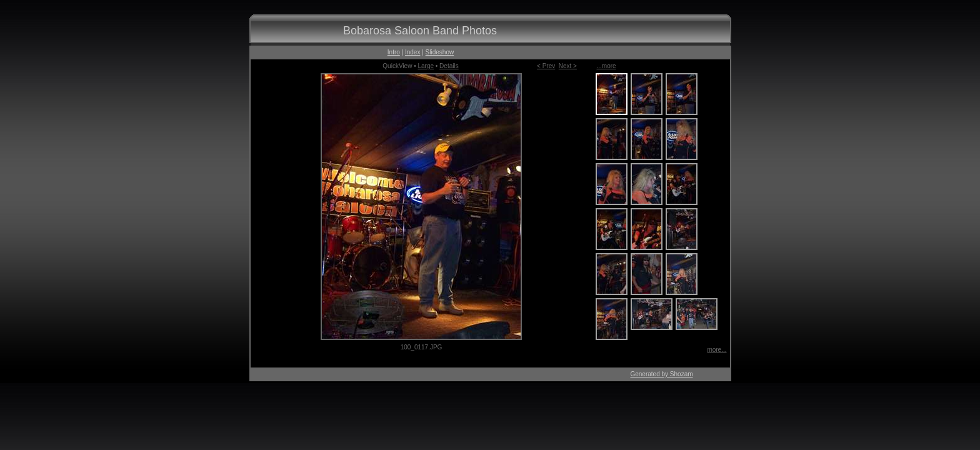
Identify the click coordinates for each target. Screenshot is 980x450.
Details (449, 66)
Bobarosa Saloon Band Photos (420, 31)
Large (426, 66)
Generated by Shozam (661, 374)
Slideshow (440, 52)
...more (607, 66)
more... (717, 350)
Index (412, 52)
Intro (394, 52)
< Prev (546, 66)
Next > (568, 66)
